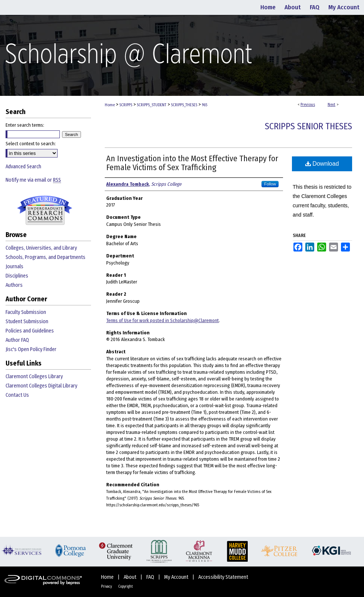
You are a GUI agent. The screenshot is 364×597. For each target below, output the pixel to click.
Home (110, 105)
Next (331, 105)
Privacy (107, 587)
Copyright (126, 587)
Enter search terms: (25, 125)
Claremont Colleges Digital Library (41, 386)
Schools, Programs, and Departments (45, 257)
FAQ (151, 577)
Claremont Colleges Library (34, 377)
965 (204, 105)
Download (322, 164)
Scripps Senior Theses (308, 126)
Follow (270, 184)
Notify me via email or (33, 180)
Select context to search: (31, 144)
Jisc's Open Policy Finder (31, 349)
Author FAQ (17, 340)
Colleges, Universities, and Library (41, 248)
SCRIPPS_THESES (184, 105)
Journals (14, 267)
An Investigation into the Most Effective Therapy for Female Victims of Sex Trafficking (192, 163)
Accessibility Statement (223, 577)
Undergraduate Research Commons (45, 210)
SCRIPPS (126, 105)
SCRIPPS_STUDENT (152, 105)
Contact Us (17, 395)
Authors (14, 285)
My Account (177, 577)
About (131, 577)
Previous (308, 105)
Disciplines (17, 276)
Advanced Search (23, 167)
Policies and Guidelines (30, 331)
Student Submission (27, 322)
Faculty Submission (26, 312)
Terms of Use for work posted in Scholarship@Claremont (162, 320)
